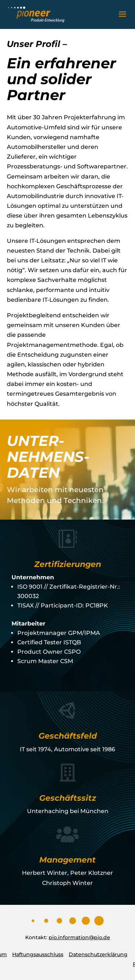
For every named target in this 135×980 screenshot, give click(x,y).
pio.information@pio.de (79, 937)
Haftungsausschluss (38, 954)
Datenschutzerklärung (98, 954)
